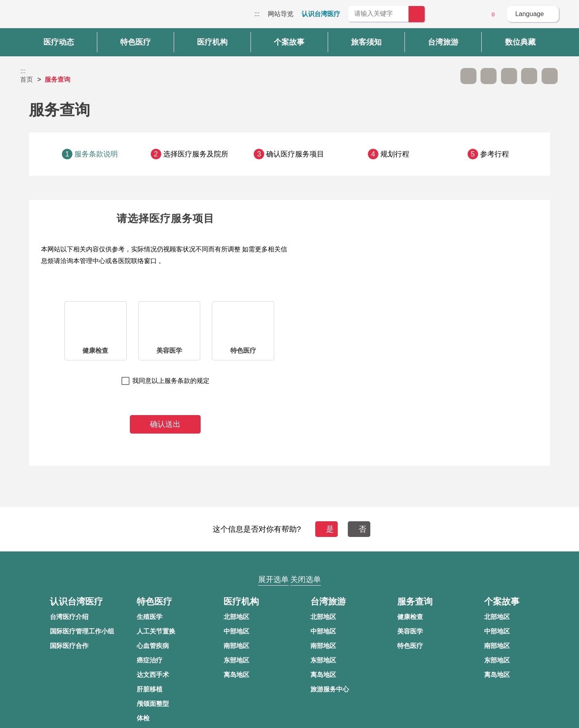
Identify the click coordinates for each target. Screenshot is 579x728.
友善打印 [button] (509, 76)
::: (257, 14)
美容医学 (169, 351)
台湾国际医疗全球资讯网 (48, 16)
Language (529, 14)
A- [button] (468, 76)
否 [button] (362, 529)
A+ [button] (489, 76)
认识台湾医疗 (321, 14)
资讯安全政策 (429, 627)
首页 (27, 79)
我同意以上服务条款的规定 (171, 381)
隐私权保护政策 (432, 611)
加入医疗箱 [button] (550, 76)
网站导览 (281, 14)
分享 (529, 76)
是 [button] (326, 529)
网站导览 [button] (289, 564)
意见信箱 (471, 14)
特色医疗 (243, 351)
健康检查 (95, 351)
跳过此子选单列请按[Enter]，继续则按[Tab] (448, 76)
